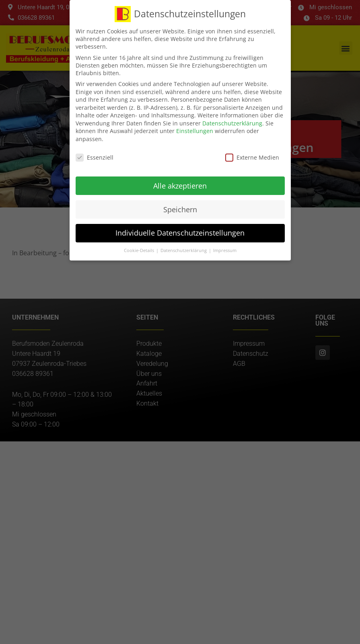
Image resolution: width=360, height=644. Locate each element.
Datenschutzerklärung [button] (184, 248)
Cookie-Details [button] (140, 248)
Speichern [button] (180, 207)
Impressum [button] (225, 248)
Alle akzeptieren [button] (180, 183)
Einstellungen (195, 129)
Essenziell (95, 155)
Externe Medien (252, 155)
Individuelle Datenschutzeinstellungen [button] (180, 231)
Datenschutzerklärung (232, 121)
